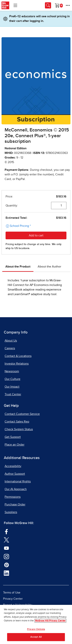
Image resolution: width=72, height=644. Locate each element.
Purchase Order (15, 504)
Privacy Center (13, 599)
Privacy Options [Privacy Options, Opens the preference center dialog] (36, 629)
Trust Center (13, 394)
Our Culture (12, 379)
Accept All (36, 637)
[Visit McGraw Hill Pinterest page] (6, 565)
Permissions (13, 497)
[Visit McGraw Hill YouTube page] (6, 548)
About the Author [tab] (49, 267)
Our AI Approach (16, 489)
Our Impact (12, 387)
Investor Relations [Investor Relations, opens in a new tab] (17, 364)
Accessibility (13, 466)
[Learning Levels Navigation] (15, 5)
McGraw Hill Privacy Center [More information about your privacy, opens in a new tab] (50, 621)
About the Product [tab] (18, 267)
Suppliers (11, 512)
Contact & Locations (18, 356)
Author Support (15, 474)
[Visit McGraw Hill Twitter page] (6, 540)
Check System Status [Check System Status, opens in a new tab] (19, 429)
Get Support (13, 437)
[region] (36, 624)
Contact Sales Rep (17, 422)
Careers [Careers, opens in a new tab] (10, 348)
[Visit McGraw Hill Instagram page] (6, 556)
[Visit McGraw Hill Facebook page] (6, 531)
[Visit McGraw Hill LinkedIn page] (6, 573)
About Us (11, 341)
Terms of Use (12, 593)
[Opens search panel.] (48, 5)
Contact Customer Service (22, 414)
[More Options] (68, 5)
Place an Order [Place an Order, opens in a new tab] (14, 445)
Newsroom (12, 371)
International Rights (18, 481)
